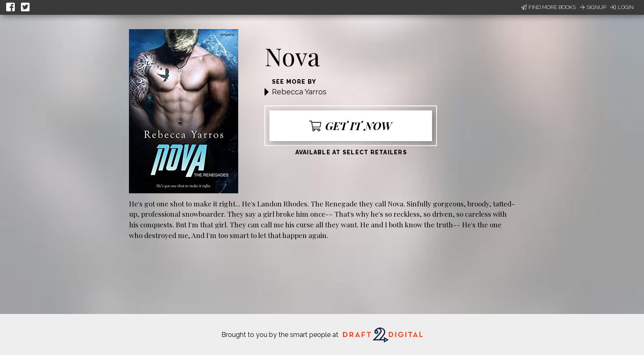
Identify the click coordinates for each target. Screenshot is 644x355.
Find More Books (549, 7)
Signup (593, 7)
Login (622, 7)
